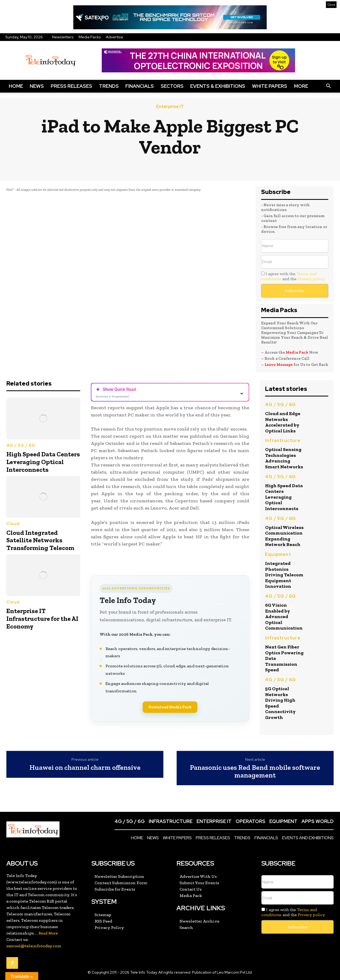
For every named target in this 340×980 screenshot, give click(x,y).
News (37, 86)
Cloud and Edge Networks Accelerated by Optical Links (283, 422)
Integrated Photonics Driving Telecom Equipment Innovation (284, 575)
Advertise (115, 37)
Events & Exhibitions (218, 86)
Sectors (172, 86)
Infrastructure (283, 441)
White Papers (270, 86)
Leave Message (279, 365)
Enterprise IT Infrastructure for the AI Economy (42, 619)
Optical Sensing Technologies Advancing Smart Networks (284, 458)
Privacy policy (311, 279)
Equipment (278, 554)
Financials (140, 86)
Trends (109, 86)
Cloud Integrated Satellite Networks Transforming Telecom (40, 540)
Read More (48, 933)
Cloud (13, 524)
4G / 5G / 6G (21, 445)
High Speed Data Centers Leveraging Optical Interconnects (43, 462)
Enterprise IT (170, 107)
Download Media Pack (170, 707)
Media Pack (297, 352)
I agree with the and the (293, 276)
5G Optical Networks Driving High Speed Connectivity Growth (280, 703)
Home (16, 86)
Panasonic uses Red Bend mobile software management (255, 771)
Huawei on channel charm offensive (85, 768)
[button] (328, 86)
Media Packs (90, 37)
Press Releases (71, 86)
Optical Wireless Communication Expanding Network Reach (284, 536)
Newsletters (63, 37)
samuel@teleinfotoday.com (34, 946)
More (301, 86)
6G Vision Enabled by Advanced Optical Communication (284, 617)
